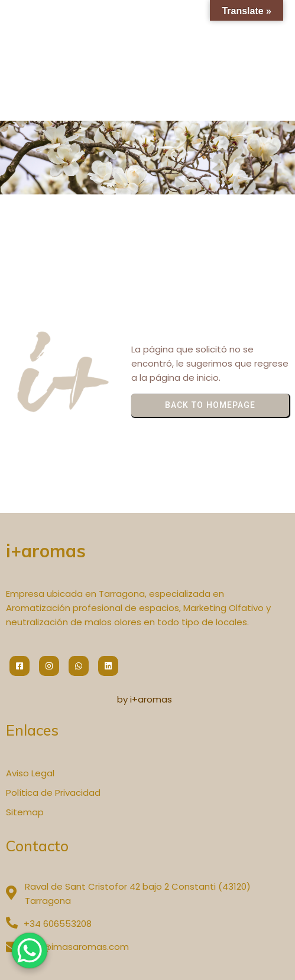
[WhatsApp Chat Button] (30, 950)
